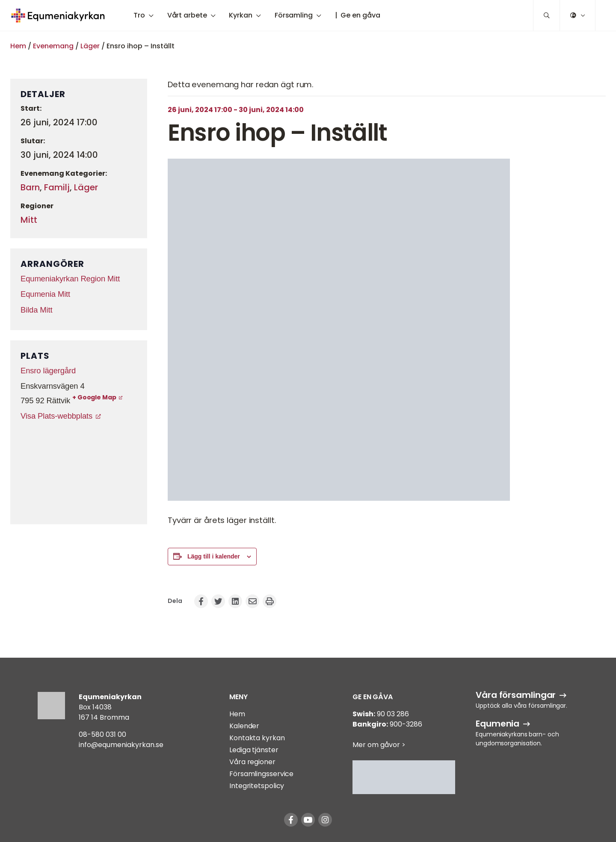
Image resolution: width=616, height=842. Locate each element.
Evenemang (53, 46)
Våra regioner (252, 762)
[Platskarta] (79, 472)
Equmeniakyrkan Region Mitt (70, 279)
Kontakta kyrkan (257, 738)
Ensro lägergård (48, 371)
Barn (30, 187)
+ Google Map (94, 397)
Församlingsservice (261, 774)
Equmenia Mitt (45, 294)
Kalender (244, 726)
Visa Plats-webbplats (56, 416)
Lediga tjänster (254, 750)
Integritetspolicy (257, 786)
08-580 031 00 (102, 734)
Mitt (29, 220)
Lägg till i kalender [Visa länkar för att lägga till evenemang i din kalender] (214, 556)
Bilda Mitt (37, 310)
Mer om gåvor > (379, 745)
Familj (57, 187)
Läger (90, 46)
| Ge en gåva (358, 15)
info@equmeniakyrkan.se (121, 745)
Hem (18, 46)
